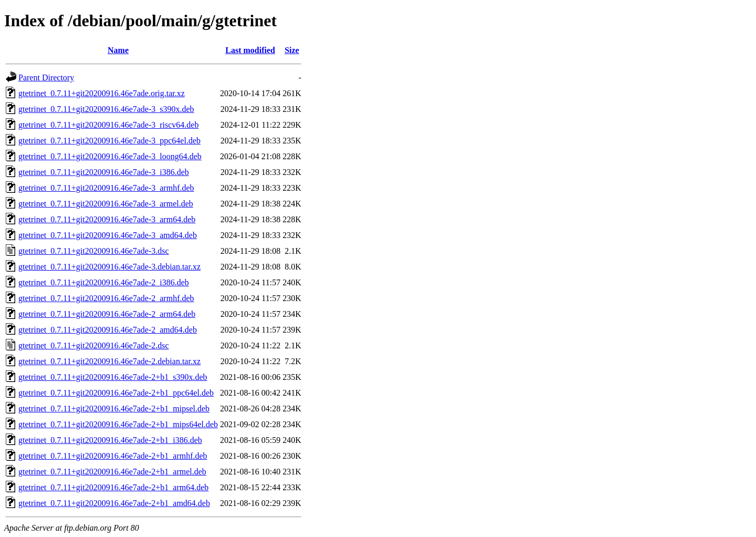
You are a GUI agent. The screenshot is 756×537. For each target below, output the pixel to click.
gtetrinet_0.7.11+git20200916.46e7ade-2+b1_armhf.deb (113, 456)
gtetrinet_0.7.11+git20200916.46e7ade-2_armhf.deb (106, 298)
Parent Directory (46, 78)
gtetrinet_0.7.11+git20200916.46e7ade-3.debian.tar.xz (109, 267)
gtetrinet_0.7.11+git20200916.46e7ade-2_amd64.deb (108, 330)
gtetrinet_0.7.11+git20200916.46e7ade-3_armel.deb (106, 204)
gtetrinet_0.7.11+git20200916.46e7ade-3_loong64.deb (110, 156)
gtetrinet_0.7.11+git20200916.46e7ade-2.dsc (94, 345)
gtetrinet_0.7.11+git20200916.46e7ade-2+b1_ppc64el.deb (116, 393)
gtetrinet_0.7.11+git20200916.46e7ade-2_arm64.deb (107, 314)
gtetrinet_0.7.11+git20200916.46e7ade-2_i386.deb (104, 282)
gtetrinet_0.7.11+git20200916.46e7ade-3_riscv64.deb (108, 125)
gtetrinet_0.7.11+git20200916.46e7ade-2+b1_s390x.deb (113, 377)
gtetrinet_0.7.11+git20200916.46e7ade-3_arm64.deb (107, 219)
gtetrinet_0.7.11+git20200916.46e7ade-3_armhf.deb (106, 188)
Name (118, 50)
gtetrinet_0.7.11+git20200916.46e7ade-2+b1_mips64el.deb (118, 424)
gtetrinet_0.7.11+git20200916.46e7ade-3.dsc (94, 251)
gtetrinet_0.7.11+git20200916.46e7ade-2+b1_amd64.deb (114, 503)
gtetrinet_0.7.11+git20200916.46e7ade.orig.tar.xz (102, 93)
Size (292, 50)
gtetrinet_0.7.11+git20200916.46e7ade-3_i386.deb (104, 172)
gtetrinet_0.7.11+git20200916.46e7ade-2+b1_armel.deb (112, 472)
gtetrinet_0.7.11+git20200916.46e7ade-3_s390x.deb (106, 109)
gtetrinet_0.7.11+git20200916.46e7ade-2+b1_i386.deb (110, 440)
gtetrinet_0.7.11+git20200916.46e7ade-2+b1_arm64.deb (113, 487)
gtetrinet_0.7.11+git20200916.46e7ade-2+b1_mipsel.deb (114, 409)
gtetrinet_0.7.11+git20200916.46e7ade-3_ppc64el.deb (109, 141)
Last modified (250, 50)
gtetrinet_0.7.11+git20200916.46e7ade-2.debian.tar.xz (109, 361)
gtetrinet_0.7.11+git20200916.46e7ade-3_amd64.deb (108, 235)
